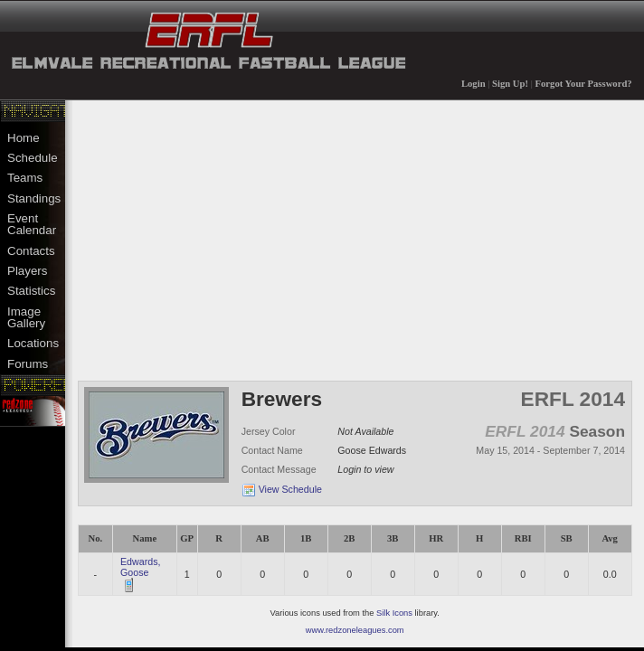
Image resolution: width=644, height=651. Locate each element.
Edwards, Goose (140, 567)
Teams (25, 178)
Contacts (31, 251)
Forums (28, 364)
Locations (33, 343)
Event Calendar (32, 224)
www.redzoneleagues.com (355, 630)
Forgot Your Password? (584, 84)
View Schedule (290, 489)
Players (27, 271)
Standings (34, 198)
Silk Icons (394, 613)
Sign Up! (510, 84)
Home (24, 138)
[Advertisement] (355, 239)
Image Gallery (26, 317)
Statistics (31, 291)
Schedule (33, 158)
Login (474, 84)
